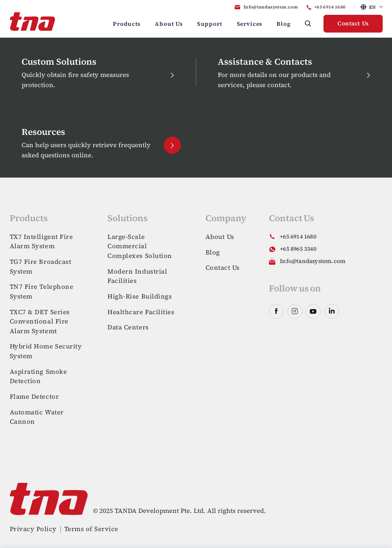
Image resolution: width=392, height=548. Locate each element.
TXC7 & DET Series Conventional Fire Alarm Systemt (40, 321)
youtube (313, 311)
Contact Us (353, 23)
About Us (169, 24)
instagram (295, 311)
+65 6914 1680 (330, 7)
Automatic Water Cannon (37, 417)
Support (210, 24)
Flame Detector (34, 396)
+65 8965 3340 (298, 249)
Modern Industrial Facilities (137, 276)
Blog (284, 24)
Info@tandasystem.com (271, 7)
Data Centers (128, 327)
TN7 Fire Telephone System (42, 291)
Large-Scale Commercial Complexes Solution (140, 246)
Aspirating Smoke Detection (38, 376)
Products (127, 24)
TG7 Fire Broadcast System (41, 266)
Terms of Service (91, 529)
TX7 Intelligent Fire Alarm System (41, 241)
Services (250, 24)
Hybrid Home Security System (46, 351)
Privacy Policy (33, 529)
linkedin (332, 311)
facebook (276, 311)
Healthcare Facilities (141, 312)
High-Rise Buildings (140, 296)
